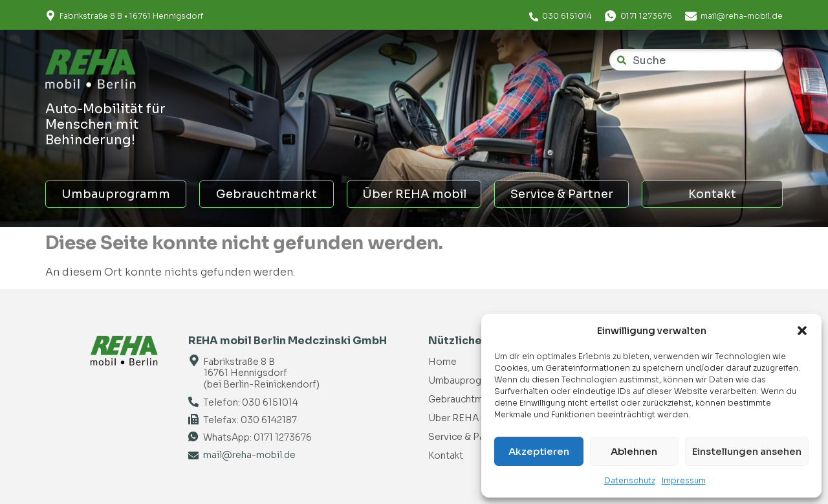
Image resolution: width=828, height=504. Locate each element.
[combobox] (696, 60)
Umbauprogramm (116, 194)
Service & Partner (562, 194)
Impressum (684, 480)
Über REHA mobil (414, 194)
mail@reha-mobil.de (742, 16)
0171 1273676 (646, 16)
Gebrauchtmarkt (267, 194)
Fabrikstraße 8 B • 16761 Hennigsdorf (131, 16)
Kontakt (712, 194)
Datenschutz (630, 480)
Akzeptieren (539, 451)
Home (442, 362)
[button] (802, 331)
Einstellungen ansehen (747, 451)
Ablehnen (634, 451)
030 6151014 (567, 16)
